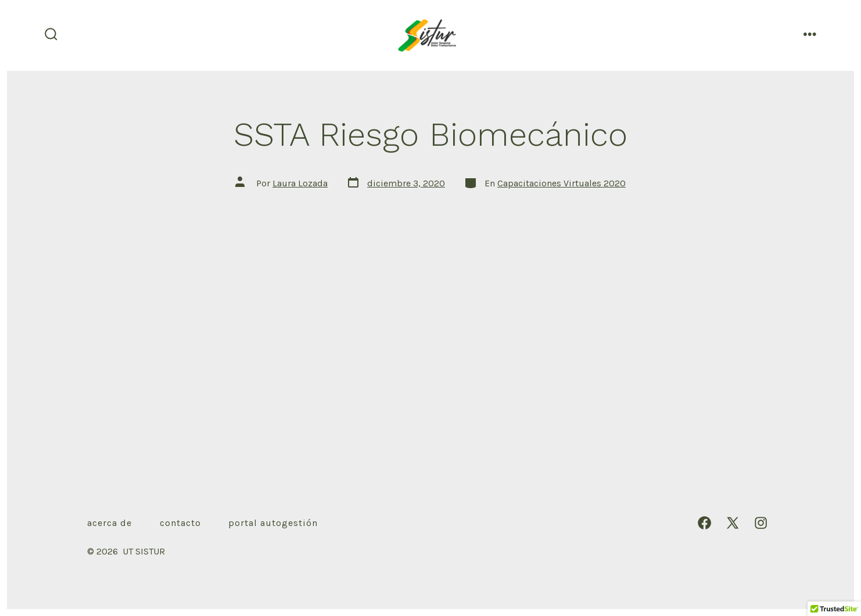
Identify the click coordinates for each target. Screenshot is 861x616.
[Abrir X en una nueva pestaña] (733, 523)
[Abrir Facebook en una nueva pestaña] (704, 523)
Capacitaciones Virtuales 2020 (562, 183)
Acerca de (110, 523)
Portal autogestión (273, 523)
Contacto (180, 523)
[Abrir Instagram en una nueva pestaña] (761, 523)
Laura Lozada (300, 183)
